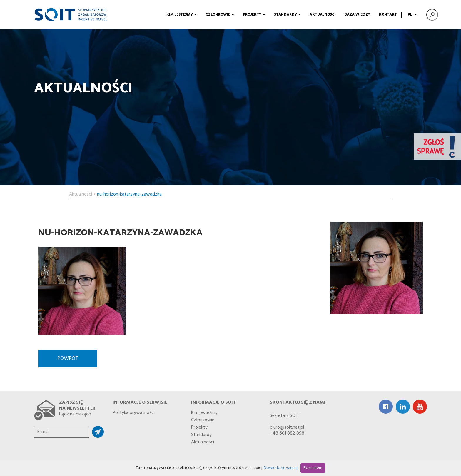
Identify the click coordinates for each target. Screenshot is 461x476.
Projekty (254, 15)
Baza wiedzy (357, 15)
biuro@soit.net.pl (287, 427)
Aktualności (323, 15)
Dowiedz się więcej (281, 468)
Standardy (287, 15)
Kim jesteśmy (182, 15)
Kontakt (388, 15)
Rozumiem (313, 468)
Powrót (68, 359)
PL (411, 15)
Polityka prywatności (134, 412)
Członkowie (220, 15)
